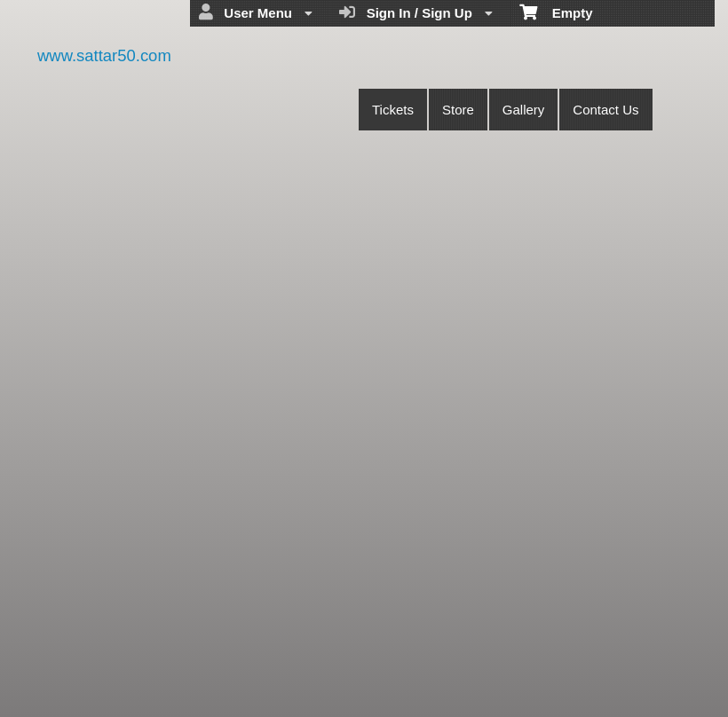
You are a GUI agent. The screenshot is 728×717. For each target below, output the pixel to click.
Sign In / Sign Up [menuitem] (416, 12)
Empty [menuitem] (556, 12)
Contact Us (605, 110)
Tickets (393, 110)
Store (458, 110)
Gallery (524, 110)
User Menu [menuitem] (256, 12)
